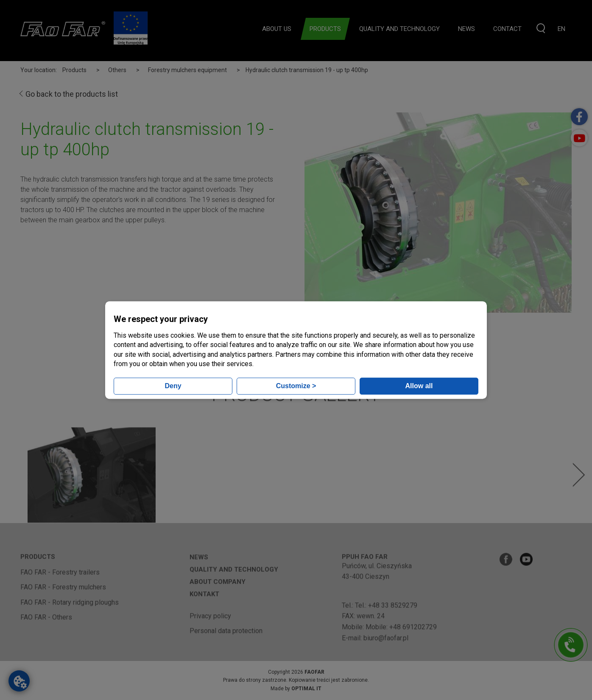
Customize (296, 386)
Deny (173, 386)
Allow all (419, 386)
